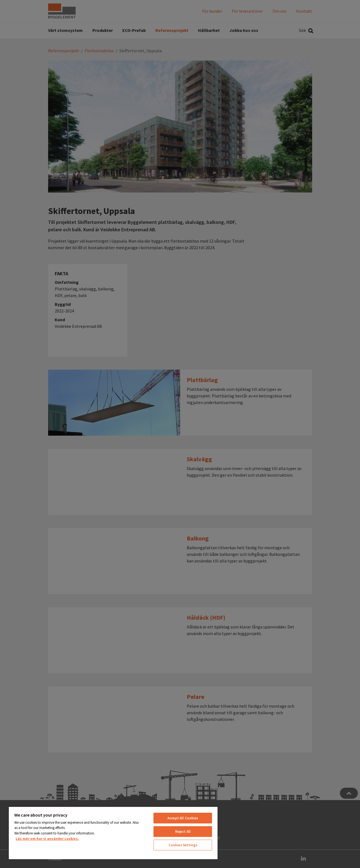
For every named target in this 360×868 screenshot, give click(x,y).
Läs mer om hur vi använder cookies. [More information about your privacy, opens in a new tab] (47, 839)
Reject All (183, 832)
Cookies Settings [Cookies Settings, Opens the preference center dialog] (183, 845)
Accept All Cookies (183, 818)
